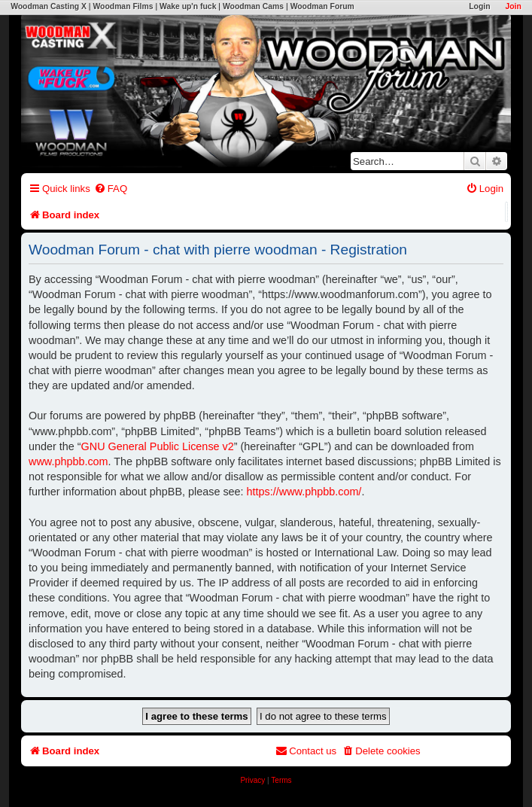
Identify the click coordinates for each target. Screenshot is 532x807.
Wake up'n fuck (188, 6)
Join (513, 6)
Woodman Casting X (49, 6)
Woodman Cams (253, 6)
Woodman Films (123, 6)
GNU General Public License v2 (158, 446)
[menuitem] (111, 189)
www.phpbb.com (68, 461)
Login (479, 6)
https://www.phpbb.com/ (304, 492)
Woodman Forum (322, 6)
